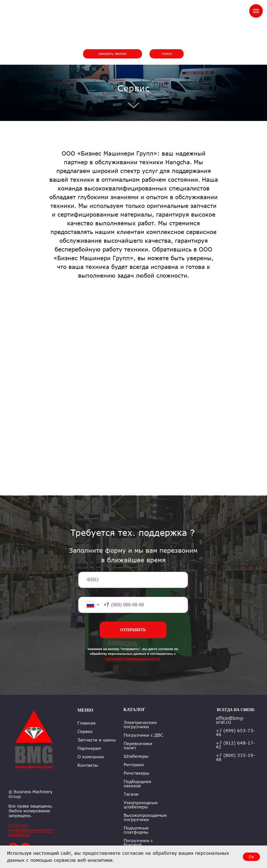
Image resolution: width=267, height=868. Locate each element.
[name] (133, 580)
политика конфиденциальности (31, 827)
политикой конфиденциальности (133, 659)
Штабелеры (136, 756)
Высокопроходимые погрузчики (145, 817)
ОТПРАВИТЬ (133, 630)
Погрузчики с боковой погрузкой (138, 845)
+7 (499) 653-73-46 (235, 732)
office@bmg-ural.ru (230, 720)
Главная (86, 723)
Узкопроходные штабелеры (141, 805)
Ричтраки (134, 765)
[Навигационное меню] (256, 11)
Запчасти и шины (97, 740)
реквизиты (19, 835)
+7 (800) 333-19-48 (235, 757)
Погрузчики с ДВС (143, 735)
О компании (91, 757)
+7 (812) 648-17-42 (235, 745)
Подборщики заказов (137, 784)
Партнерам (89, 748)
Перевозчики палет (138, 746)
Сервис (85, 731)
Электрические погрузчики (140, 725)
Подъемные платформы (136, 830)
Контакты (88, 765)
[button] (113, 54)
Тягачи (131, 794)
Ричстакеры (136, 773)
